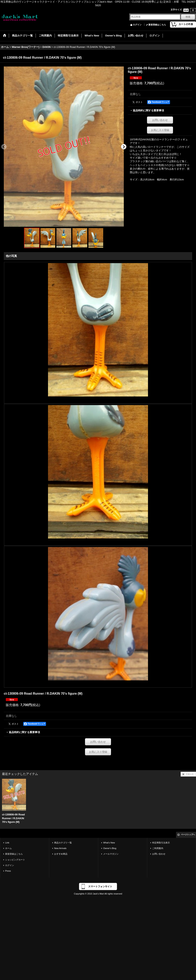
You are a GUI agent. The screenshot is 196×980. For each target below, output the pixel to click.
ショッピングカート (15, 860)
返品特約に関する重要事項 (148, 110)
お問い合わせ (160, 120)
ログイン (137, 25)
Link (7, 843)
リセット (190, 774)
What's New (109, 843)
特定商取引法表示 (161, 843)
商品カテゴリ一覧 (63, 843)
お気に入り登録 (160, 130)
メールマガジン (111, 854)
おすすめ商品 (61, 854)
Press (8, 871)
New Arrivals (60, 848)
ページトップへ (188, 835)
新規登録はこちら (157, 25)
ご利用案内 (158, 848)
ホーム (8, 848)
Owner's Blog (110, 848)
